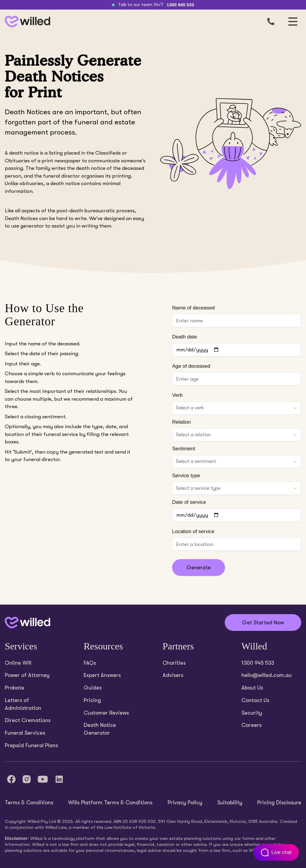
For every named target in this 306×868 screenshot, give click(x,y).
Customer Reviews (106, 713)
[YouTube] (43, 779)
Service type (186, 476)
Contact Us (255, 700)
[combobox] (237, 408)
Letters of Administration (23, 704)
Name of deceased (193, 308)
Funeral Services (25, 733)
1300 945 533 (180, 5)
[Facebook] (11, 779)
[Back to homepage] (26, 22)
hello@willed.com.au (267, 675)
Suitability (230, 803)
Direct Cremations (28, 720)
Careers (251, 725)
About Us (252, 688)
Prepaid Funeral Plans (31, 745)
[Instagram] (27, 779)
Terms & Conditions (29, 803)
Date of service (189, 502)
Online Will (18, 663)
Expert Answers (102, 675)
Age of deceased (191, 366)
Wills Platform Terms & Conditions (110, 803)
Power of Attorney (27, 675)
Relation (181, 422)
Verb (177, 395)
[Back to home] (27, 623)
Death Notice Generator (100, 729)
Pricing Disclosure (279, 803)
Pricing (92, 700)
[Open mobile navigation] (293, 22)
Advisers (173, 675)
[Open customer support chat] (276, 852)
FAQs (90, 663)
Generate (199, 568)
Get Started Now (263, 623)
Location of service (193, 531)
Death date (185, 337)
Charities (174, 663)
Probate (14, 688)
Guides (93, 688)
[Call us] (271, 22)
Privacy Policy (185, 803)
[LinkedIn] (59, 779)
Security (252, 713)
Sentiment (184, 449)
